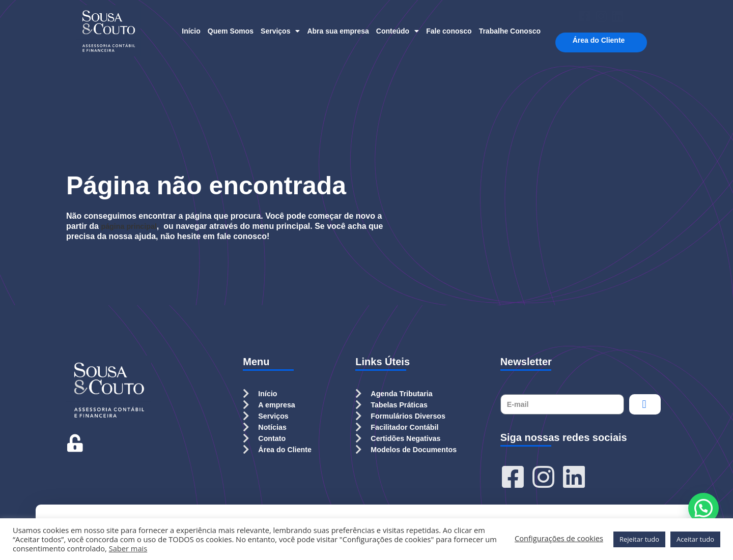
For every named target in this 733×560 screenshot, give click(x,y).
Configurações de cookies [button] (559, 538)
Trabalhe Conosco (510, 31)
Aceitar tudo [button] (695, 539)
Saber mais (128, 548)
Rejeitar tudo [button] (639, 539)
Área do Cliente (601, 40)
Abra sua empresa (338, 31)
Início (191, 31)
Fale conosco (449, 31)
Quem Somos (231, 31)
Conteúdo (398, 31)
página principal (132, 226)
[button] (703, 508)
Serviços (280, 31)
